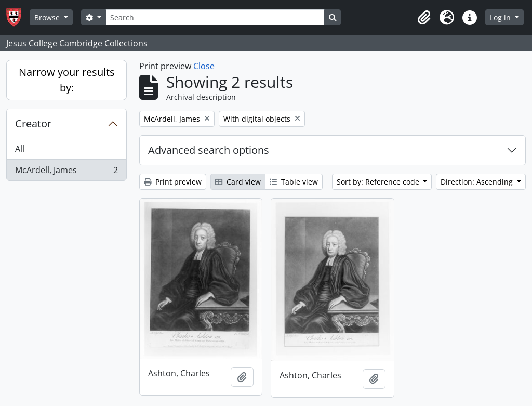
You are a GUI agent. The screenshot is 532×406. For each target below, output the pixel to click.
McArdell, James (66, 172)
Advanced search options (209, 150)
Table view (294, 182)
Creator (33, 123)
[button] (424, 18)
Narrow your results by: (67, 80)
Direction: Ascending (478, 182)
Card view (238, 182)
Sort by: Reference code (379, 182)
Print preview (173, 182)
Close (204, 66)
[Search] (215, 17)
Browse (48, 17)
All (20, 149)
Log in (501, 17)
